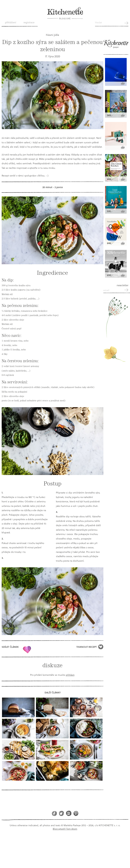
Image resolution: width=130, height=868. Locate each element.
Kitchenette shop (116, 45)
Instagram (69, 813)
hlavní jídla (53, 35)
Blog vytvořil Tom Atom (65, 829)
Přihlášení (11, 22)
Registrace (29, 22)
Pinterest (76, 813)
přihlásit (70, 675)
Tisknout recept (87, 647)
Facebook (54, 813)
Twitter (62, 813)
